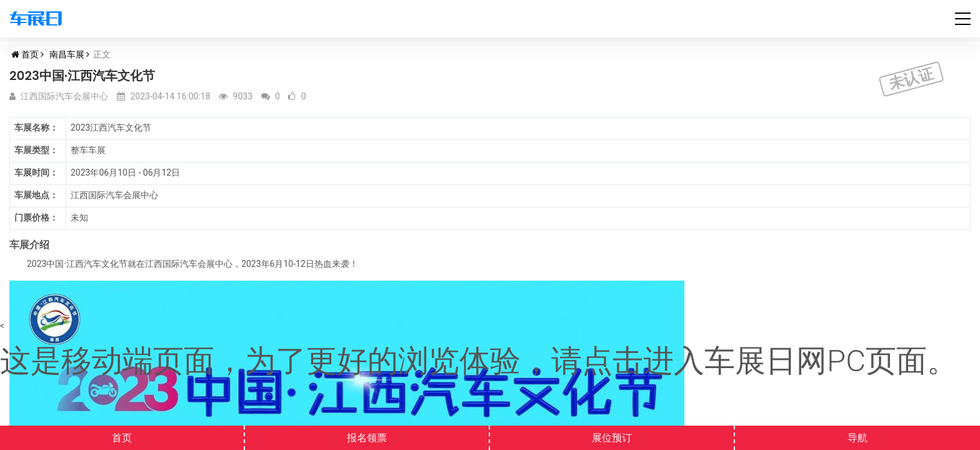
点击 (612, 361)
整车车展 (88, 150)
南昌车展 (67, 54)
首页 (30, 54)
